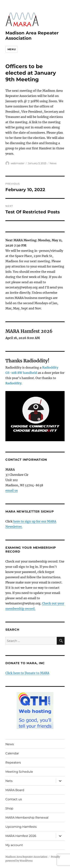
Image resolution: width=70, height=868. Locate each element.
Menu (12, 49)
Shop (9, 808)
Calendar (12, 753)
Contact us (14, 799)
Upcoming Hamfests (21, 827)
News (53, 163)
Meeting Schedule (19, 772)
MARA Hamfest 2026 (21, 836)
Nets (9, 781)
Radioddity (13, 383)
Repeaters (13, 763)
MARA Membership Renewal (27, 818)
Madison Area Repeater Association (26, 857)
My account (14, 845)
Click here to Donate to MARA (27, 673)
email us (12, 490)
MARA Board (15, 790)
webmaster (18, 163)
